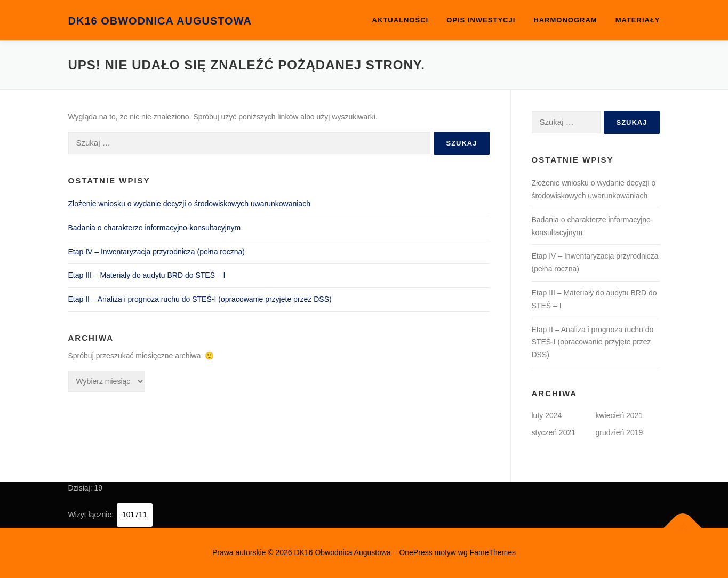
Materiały (638, 20)
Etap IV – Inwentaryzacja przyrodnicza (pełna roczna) (157, 252)
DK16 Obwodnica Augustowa (160, 21)
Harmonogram (565, 20)
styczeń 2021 (554, 432)
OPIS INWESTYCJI (481, 20)
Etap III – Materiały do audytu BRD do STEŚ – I (147, 275)
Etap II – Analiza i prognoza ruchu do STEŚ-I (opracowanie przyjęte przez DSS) (200, 299)
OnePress (415, 552)
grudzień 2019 (619, 432)
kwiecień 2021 (619, 415)
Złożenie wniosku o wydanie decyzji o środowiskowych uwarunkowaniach (189, 204)
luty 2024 (547, 415)
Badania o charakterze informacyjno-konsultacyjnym (155, 228)
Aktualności (401, 20)
